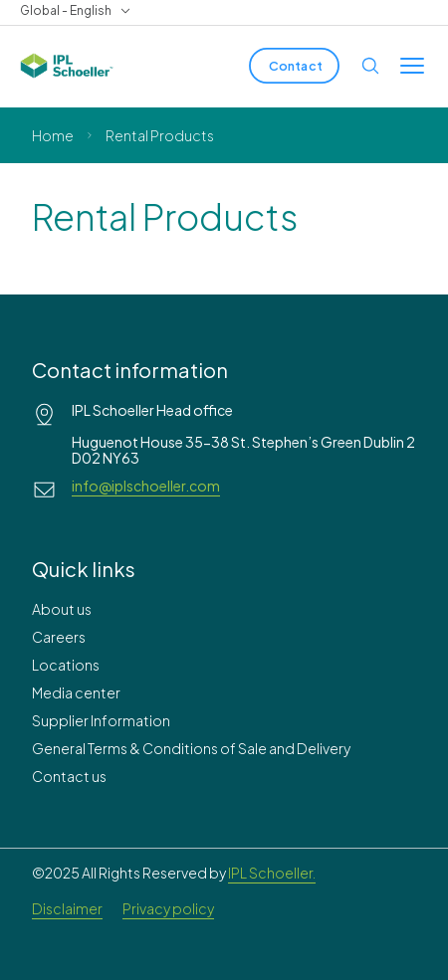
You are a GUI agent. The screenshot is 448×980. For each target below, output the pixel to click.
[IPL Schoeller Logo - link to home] (67, 66)
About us (62, 609)
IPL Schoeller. (272, 873)
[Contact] (294, 66)
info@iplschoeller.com (146, 486)
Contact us (69, 776)
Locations (66, 665)
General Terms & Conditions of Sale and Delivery (191, 748)
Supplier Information (101, 720)
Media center (76, 692)
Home (53, 135)
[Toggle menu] (412, 66)
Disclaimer (67, 908)
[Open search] (370, 66)
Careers (59, 637)
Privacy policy (168, 908)
